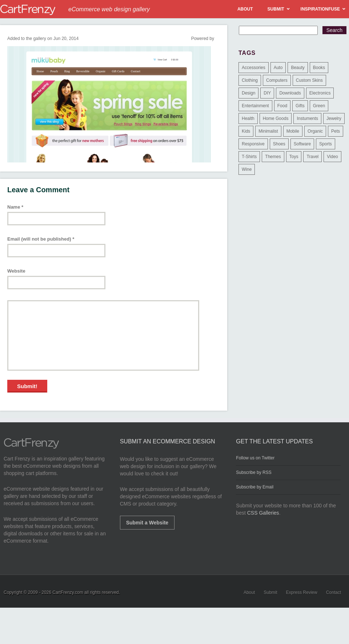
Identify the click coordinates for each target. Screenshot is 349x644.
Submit (270, 592)
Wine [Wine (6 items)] (247, 169)
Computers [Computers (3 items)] (277, 80)
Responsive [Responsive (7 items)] (253, 144)
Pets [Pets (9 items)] (336, 131)
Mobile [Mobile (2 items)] (293, 131)
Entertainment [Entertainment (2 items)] (255, 106)
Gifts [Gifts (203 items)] (300, 106)
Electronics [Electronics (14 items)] (320, 93)
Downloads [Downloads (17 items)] (290, 93)
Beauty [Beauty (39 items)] (298, 68)
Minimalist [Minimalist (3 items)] (268, 131)
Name (15, 207)
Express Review (302, 592)
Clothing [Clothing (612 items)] (250, 80)
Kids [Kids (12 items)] (246, 131)
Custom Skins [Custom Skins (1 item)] (309, 80)
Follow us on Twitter (255, 458)
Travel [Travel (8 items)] (312, 157)
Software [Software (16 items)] (302, 144)
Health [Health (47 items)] (248, 118)
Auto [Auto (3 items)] (278, 68)
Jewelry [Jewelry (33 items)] (334, 118)
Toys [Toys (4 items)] (294, 157)
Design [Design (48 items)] (248, 93)
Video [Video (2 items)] (332, 157)
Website (16, 271)
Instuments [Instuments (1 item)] (307, 118)
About (249, 592)
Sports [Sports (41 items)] (326, 144)
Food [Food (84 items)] (282, 106)
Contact (334, 592)
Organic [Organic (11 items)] (315, 131)
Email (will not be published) (41, 239)
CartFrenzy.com (68, 592)
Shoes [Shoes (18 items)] (279, 144)
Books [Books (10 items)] (319, 68)
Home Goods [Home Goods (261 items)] (276, 118)
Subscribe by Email (255, 487)
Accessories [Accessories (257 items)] (254, 68)
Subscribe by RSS (254, 472)
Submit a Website (147, 523)
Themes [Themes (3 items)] (273, 157)
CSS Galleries (263, 513)
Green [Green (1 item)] (319, 106)
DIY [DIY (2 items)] (267, 93)
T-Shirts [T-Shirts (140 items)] (249, 157)
